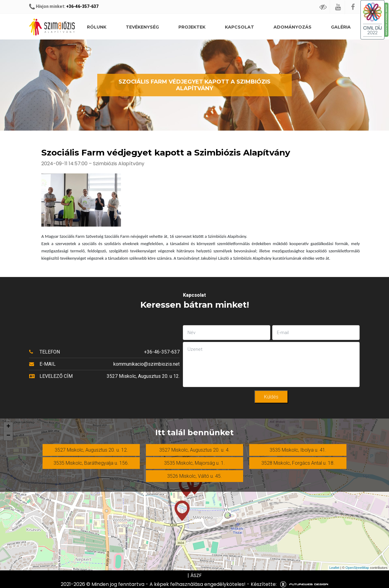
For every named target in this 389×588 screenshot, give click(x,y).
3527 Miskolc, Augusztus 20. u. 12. (91, 450)
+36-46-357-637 (82, 6)
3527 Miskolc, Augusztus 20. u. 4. (194, 450)
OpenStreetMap (357, 568)
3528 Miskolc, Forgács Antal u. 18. (298, 463)
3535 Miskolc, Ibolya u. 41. (298, 450)
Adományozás (293, 27)
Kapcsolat (239, 27)
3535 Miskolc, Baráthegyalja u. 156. (91, 463)
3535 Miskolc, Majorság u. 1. (194, 463)
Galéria (341, 27)
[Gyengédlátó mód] (323, 7)
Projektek (192, 27)
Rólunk (97, 27)
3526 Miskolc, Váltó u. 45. (194, 476)
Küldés (271, 397)
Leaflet (334, 568)
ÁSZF (196, 575)
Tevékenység (142, 27)
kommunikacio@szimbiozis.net (146, 364)
